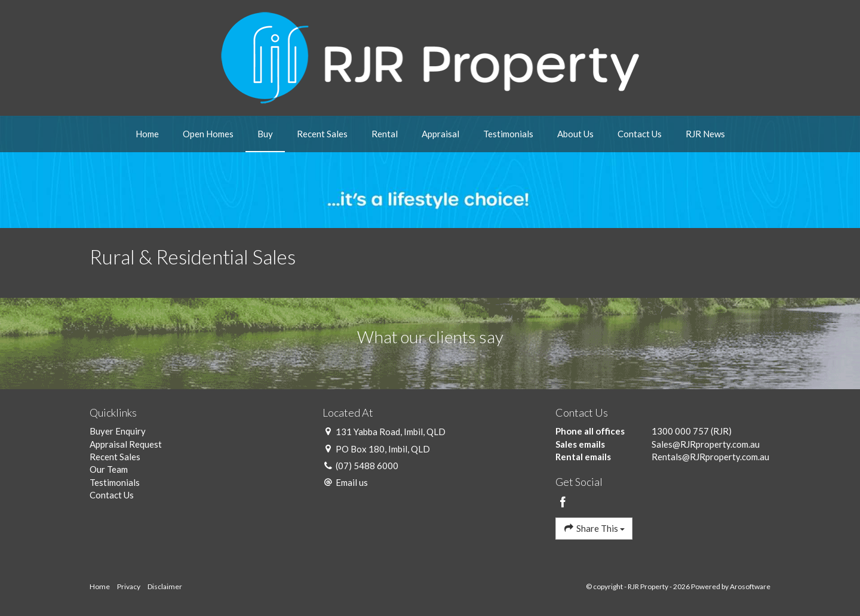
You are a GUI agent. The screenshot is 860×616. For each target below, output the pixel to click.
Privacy (129, 586)
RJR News (705, 134)
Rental (385, 134)
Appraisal (440, 134)
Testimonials (508, 134)
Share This (594, 528)
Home (147, 134)
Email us (352, 482)
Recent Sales (322, 134)
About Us (575, 134)
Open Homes (208, 134)
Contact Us (640, 134)
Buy (265, 134)
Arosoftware (750, 586)
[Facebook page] (563, 503)
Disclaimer (165, 586)
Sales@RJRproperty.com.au (706, 444)
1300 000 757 (680, 431)
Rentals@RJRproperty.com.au (710, 457)
